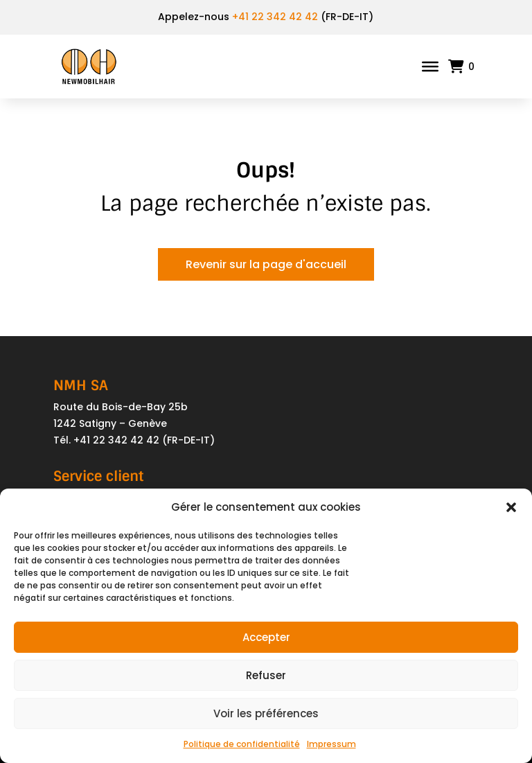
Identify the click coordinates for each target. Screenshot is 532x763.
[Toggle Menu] (430, 67)
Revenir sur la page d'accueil (266, 264)
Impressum (331, 744)
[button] (511, 507)
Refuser (266, 675)
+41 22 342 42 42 (275, 17)
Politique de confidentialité (242, 744)
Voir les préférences (266, 713)
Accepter (266, 637)
